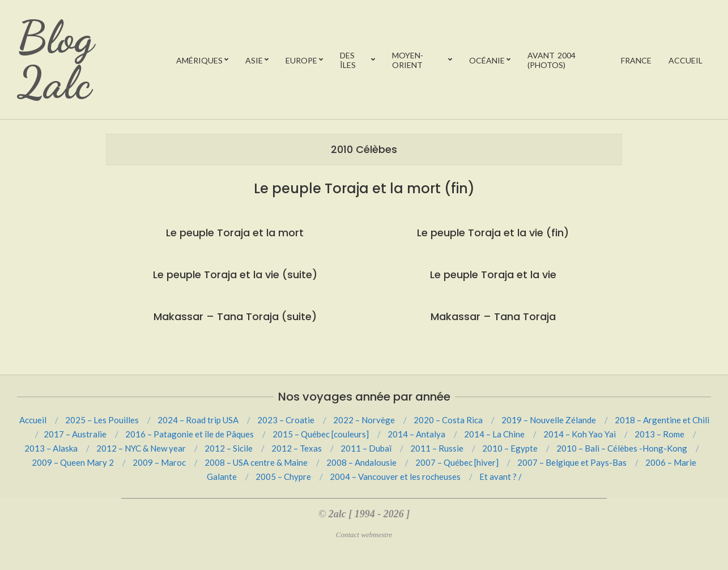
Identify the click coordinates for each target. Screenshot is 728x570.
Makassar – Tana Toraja (493, 316)
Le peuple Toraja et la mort (235, 233)
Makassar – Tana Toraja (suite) (235, 316)
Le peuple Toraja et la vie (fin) (493, 233)
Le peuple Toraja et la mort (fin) (364, 188)
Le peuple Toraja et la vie (493, 275)
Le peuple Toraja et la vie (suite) (235, 275)
